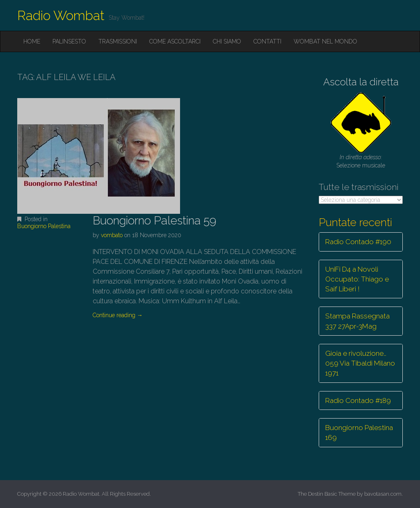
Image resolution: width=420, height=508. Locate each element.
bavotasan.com (383, 494)
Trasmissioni (118, 41)
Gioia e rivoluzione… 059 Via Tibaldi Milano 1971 (360, 363)
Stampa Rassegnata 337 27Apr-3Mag (357, 321)
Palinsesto (69, 41)
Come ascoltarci (175, 41)
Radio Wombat (61, 15)
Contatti (267, 41)
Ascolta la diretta (361, 82)
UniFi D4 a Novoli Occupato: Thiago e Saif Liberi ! (357, 279)
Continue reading (118, 315)
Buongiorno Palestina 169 (359, 432)
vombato (112, 235)
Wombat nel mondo (325, 41)
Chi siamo (227, 41)
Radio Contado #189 (358, 400)
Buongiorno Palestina (44, 226)
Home (32, 41)
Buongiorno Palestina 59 (154, 221)
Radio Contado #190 (358, 242)
